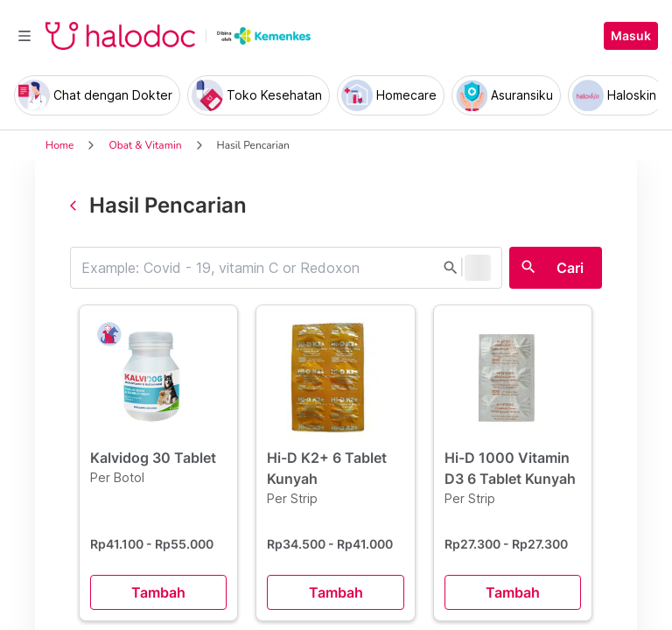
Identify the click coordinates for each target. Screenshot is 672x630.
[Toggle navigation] (24, 36)
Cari (570, 268)
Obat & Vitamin (145, 145)
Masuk (631, 36)
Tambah (158, 592)
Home (59, 145)
